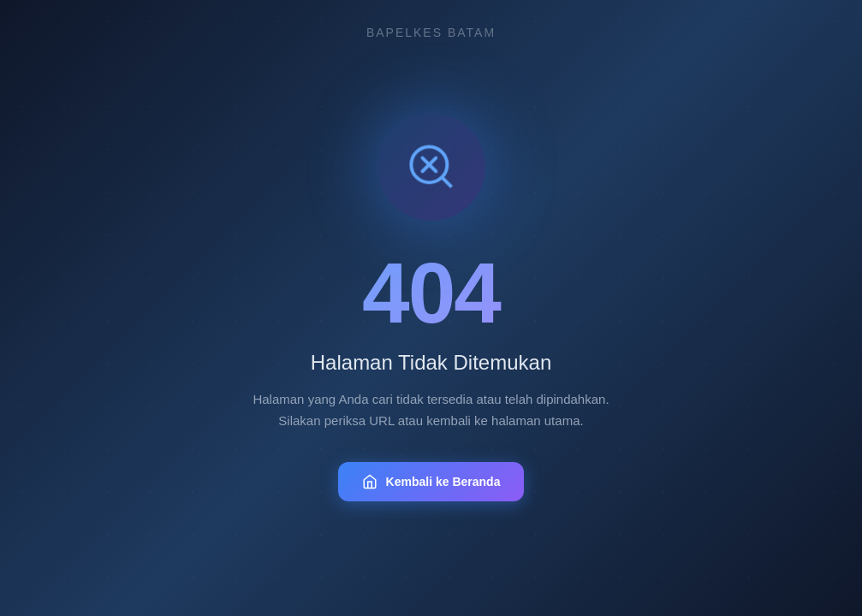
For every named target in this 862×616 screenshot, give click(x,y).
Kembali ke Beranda (431, 482)
